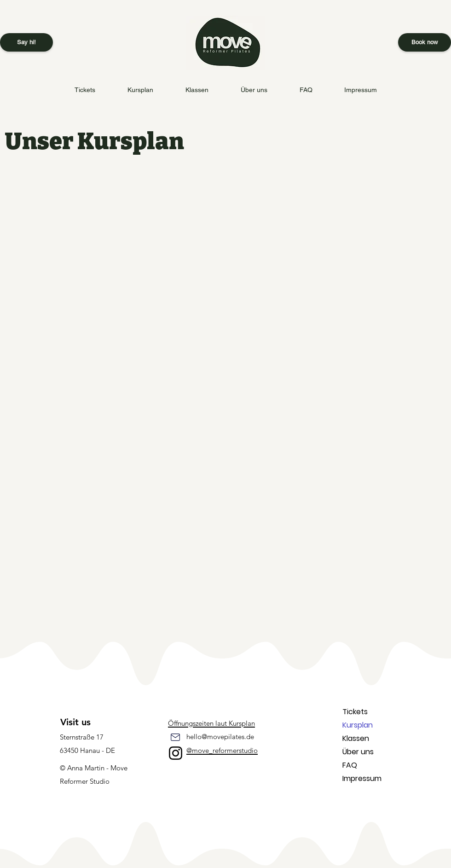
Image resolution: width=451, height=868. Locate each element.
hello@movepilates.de (220, 737)
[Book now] (425, 42)
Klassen (356, 738)
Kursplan (358, 725)
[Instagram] (176, 753)
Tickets (355, 712)
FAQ (350, 765)
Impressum (362, 778)
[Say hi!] (26, 42)
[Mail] (175, 737)
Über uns (358, 752)
